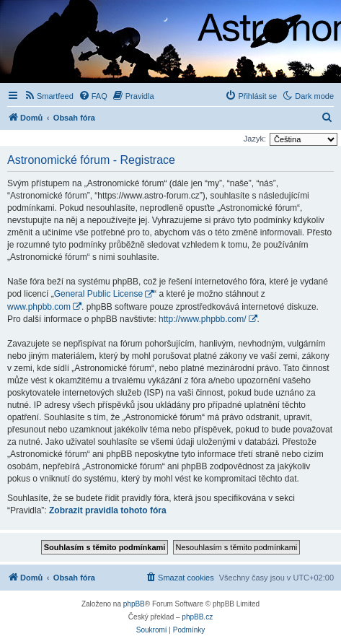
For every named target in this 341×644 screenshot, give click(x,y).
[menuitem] (49, 96)
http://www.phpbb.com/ (202, 319)
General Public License (98, 294)
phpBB (134, 604)
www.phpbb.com (39, 307)
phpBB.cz (197, 617)
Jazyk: (255, 139)
